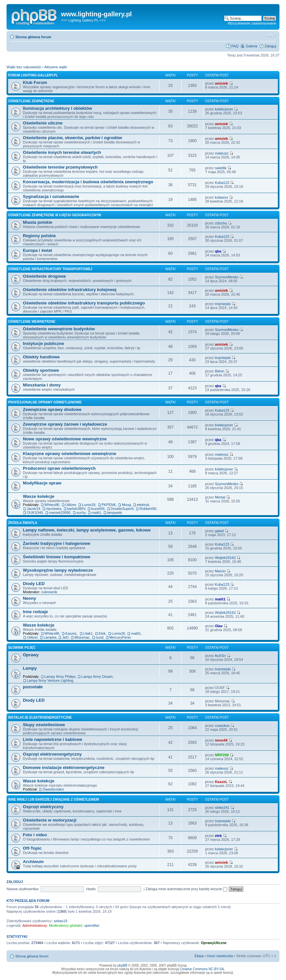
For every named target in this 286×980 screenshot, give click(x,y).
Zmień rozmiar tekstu (271, 36)
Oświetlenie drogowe (44, 276)
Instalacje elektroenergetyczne (40, 718)
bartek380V (76, 509)
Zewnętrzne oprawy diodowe (52, 409)
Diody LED (34, 584)
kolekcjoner (224, 109)
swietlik (221, 168)
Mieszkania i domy (42, 385)
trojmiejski (223, 304)
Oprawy (31, 655)
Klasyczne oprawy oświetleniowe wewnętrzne (70, 454)
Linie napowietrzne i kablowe (53, 739)
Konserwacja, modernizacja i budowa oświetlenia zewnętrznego (88, 182)
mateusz (222, 153)
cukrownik (49, 592)
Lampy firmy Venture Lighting (50, 680)
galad (219, 531)
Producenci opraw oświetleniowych (59, 468)
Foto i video (35, 835)
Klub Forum (35, 82)
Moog (126, 505)
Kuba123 (222, 183)
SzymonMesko (227, 277)
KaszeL (71, 633)
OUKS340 (35, 513)
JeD (65, 637)
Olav (219, 626)
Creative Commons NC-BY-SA (202, 969)
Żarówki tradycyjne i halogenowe (57, 543)
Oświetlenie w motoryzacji (50, 820)
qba (218, 251)
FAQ (235, 46)
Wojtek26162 (225, 558)
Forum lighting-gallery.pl (33, 75)
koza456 (98, 509)
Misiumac (82, 637)
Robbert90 (148, 509)
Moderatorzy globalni (66, 925)
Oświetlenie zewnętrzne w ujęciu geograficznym (55, 215)
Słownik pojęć (22, 648)
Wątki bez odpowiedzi (24, 67)
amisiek (221, 83)
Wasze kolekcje (39, 496)
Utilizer (71, 505)
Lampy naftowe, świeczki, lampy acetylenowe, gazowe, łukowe (87, 530)
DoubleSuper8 (122, 509)
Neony (29, 598)
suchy (81, 513)
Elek (102, 633)
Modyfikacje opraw (42, 483)
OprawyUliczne (214, 943)
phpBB (122, 965)
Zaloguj (270, 46)
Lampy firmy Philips (60, 677)
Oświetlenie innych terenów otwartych (62, 152)
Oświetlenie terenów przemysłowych (60, 167)
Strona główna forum (33, 37)
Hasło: (91, 889)
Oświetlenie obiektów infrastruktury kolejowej (70, 290)
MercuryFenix (120, 637)
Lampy (30, 668)
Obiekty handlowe (41, 357)
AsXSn (220, 656)
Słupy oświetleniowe (44, 725)
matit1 (96, 513)
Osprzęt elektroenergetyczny (52, 754)
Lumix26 (89, 505)
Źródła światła (23, 523)
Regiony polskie (39, 236)
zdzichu (221, 223)
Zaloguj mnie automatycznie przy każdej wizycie (186, 889)
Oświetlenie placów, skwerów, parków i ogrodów (72, 138)
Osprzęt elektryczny (43, 807)
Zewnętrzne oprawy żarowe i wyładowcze (65, 424)
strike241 (222, 808)
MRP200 (222, 755)
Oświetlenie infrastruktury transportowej (50, 269)
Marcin (220, 571)
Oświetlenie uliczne (43, 123)
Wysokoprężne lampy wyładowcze (58, 570)
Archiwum (33, 862)
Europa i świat (37, 250)
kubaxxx (221, 197)
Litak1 (88, 633)
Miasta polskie (38, 222)
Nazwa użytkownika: (23, 889)
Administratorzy (35, 925)
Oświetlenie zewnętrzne (31, 101)
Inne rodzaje (35, 612)
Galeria (251, 46)
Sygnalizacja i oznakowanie (51, 196)
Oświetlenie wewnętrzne (32, 322)
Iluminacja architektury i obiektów (57, 108)
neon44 (221, 740)
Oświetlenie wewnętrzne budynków (59, 329)
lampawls (115, 513)
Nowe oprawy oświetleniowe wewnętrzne (65, 439)
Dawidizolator (53, 789)
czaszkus (222, 726)
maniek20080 (60, 513)
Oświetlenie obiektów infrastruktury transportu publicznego (84, 303)
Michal (220, 497)
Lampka (50, 637)
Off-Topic (32, 848)
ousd (100, 637)
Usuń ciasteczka (220, 956)
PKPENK (109, 505)
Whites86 (52, 505)
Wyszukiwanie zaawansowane (252, 23)
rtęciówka (54, 509)
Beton (220, 371)
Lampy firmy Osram (97, 677)
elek (218, 836)
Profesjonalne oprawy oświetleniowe (45, 402)
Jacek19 (33, 509)
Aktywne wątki (56, 67)
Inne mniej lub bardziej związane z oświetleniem (54, 800)
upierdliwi (92, 925)
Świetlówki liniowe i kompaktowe (57, 557)
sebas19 (60, 921)
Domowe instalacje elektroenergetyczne (64, 768)
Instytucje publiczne (43, 343)
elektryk (143, 505)
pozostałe (33, 687)
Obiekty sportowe (41, 370)
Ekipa (199, 956)
